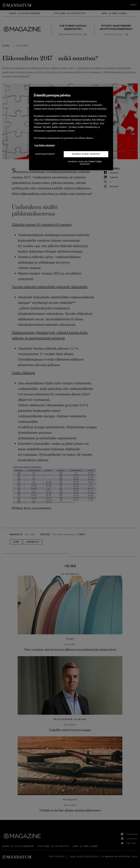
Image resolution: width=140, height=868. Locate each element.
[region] (71, 128)
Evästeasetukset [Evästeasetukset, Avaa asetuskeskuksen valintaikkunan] (45, 154)
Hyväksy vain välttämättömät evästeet (85, 163)
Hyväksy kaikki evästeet (86, 154)
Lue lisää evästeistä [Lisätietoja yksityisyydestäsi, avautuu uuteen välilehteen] (45, 145)
